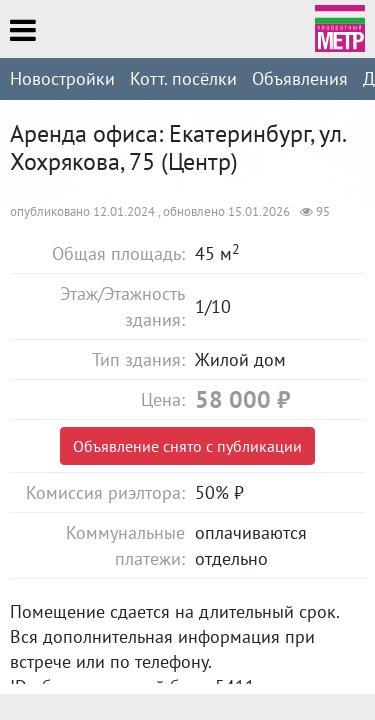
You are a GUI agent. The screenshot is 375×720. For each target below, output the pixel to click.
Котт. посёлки (183, 78)
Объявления (300, 78)
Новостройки (62, 78)
